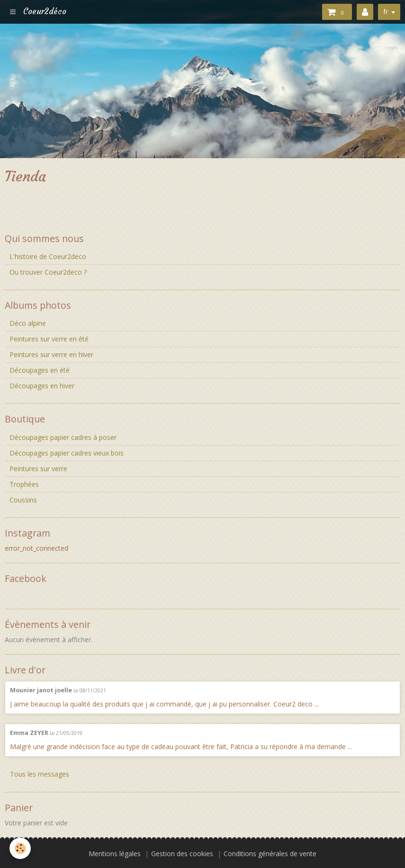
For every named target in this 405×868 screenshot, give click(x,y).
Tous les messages (40, 774)
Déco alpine (28, 323)
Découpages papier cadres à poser (63, 437)
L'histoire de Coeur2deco (48, 256)
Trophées (24, 484)
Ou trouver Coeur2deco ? (48, 272)
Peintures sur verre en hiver (51, 354)
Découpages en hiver (42, 386)
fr (386, 12)
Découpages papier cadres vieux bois (67, 453)
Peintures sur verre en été (49, 339)
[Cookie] (20, 848)
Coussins (23, 500)
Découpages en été (40, 370)
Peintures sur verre (38, 469)
